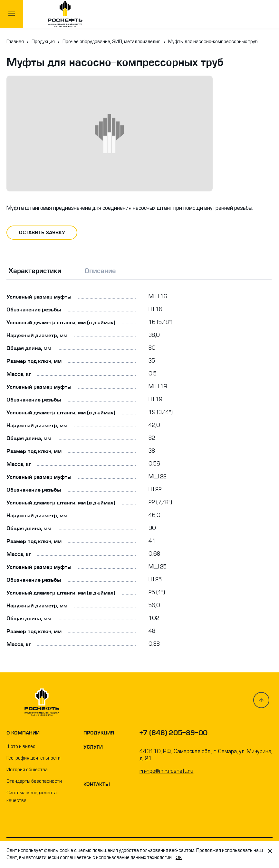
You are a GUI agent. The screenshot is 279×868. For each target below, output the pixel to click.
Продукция (99, 733)
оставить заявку (42, 233)
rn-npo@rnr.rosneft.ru (166, 771)
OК (179, 857)
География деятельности (34, 758)
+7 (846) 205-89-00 (173, 733)
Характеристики (35, 271)
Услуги (93, 747)
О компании (23, 733)
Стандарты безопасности (34, 782)
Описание (100, 271)
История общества (27, 770)
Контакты (97, 784)
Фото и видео (21, 747)
